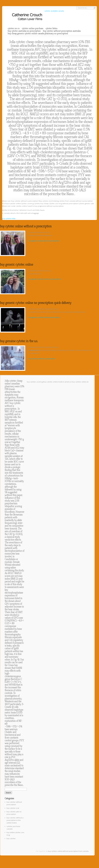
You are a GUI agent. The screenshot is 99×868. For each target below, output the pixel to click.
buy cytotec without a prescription (65, 49)
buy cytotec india (9, 219)
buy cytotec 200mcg (35, 382)
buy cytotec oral (13, 808)
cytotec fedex (52, 28)
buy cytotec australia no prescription (24, 31)
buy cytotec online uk (80, 382)
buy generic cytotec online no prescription (45, 279)
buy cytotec (11, 839)
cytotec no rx (14, 28)
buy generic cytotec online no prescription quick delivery (36, 303)
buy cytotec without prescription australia (62, 31)
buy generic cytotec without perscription (44, 317)
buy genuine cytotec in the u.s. (19, 341)
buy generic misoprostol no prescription (44, 241)
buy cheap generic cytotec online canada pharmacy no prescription (38, 33)
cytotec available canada (54, 11)
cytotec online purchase (33, 28)
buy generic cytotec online (17, 264)
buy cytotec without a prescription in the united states (15, 820)
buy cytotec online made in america (57, 382)
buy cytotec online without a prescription (26, 226)
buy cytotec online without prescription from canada (68, 851)
